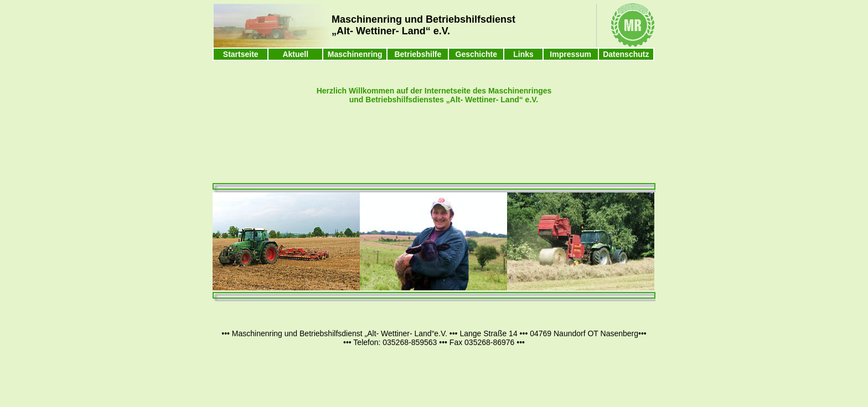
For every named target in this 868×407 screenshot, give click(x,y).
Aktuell (295, 54)
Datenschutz (626, 54)
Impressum (570, 54)
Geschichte (476, 54)
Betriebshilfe (418, 54)
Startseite (241, 54)
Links (523, 54)
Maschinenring (355, 54)
